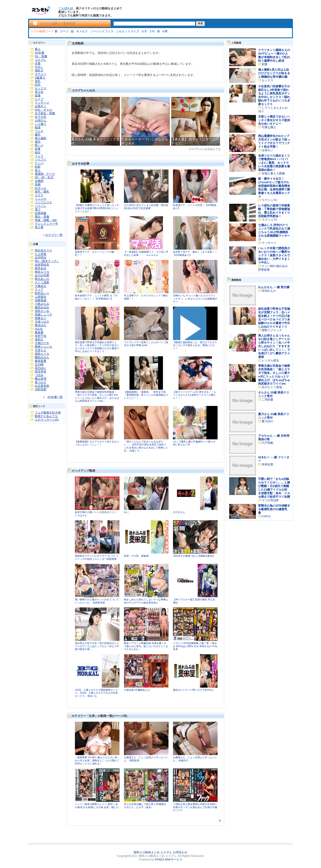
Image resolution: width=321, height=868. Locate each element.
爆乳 (38, 135)
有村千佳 (41, 336)
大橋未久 (41, 286)
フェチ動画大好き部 (48, 413)
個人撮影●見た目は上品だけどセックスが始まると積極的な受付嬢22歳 (274, 73)
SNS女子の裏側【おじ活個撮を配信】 (194, 556)
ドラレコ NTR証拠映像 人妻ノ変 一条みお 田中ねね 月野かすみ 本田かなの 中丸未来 (195, 646)
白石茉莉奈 (42, 386)
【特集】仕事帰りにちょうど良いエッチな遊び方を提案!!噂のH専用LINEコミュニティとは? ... (97, 208)
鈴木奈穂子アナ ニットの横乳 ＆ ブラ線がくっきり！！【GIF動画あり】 (96, 297)
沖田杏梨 (41, 389)
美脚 (38, 184)
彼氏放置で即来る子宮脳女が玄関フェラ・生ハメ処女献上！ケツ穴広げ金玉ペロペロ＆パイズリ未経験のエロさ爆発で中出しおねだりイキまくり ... (97, 347)
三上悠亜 (41, 254)
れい (126, 512)
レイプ (39, 99)
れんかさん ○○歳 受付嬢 (274, 287)
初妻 (265, 64)
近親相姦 (41, 213)
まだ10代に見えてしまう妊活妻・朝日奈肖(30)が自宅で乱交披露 (146, 207)
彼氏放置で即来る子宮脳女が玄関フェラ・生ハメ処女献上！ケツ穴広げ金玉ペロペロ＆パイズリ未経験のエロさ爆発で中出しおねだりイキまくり (274, 318)
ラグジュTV (269, 200)
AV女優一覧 (55, 397)
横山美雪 (41, 379)
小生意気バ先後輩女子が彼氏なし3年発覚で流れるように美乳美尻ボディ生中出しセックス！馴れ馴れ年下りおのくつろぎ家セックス (274, 95)
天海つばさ (42, 322)
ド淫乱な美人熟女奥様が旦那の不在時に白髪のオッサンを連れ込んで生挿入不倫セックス (195, 807)
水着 (38, 63)
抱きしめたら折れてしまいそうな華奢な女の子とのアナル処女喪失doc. (146, 601)
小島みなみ (42, 304)
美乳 (38, 81)
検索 (200, 23)
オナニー (41, 74)
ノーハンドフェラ (102, 31)
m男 (165, 31)
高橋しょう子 (43, 315)
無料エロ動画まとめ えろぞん (153, 852)
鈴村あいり (42, 293)
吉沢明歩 (41, 258)
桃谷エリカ (42, 272)
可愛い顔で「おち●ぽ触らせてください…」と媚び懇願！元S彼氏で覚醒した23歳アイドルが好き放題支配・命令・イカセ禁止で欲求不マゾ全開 (274, 488)
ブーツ (64, 31)
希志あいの (42, 279)
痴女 (38, 152)
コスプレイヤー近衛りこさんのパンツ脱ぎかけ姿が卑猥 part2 (146, 344)
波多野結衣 (42, 265)
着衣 (38, 142)
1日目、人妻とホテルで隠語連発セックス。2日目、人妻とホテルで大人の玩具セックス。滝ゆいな (96, 693)
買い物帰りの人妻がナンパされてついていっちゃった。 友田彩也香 (97, 601)
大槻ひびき (42, 343)
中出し (39, 67)
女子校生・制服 (45, 113)
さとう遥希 (42, 282)
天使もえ (41, 350)
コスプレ (41, 60)
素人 (38, 49)
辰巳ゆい (41, 368)
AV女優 (39, 53)
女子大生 (41, 117)
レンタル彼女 (270, 360)
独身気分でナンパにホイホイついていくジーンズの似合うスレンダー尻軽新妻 (97, 557)
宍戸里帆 (267, 443)
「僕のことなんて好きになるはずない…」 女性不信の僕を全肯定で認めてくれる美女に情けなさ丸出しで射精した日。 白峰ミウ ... (146, 446)
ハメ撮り (41, 124)
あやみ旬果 (42, 275)
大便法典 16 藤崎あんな (137, 690)
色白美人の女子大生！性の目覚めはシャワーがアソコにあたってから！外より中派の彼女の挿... (97, 646)
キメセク (82, 31)
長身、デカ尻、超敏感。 (137, 556)
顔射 (38, 167)
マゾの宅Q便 (270, 500)
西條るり (41, 318)
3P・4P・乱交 (44, 177)
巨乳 (38, 85)
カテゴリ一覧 (54, 235)
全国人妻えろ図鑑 (273, 173)
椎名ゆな (41, 325)
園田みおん (42, 357)
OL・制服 (41, 56)
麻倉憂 (39, 332)
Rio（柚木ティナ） (47, 261)
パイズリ (41, 160)
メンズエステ (43, 202)
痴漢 (38, 127)
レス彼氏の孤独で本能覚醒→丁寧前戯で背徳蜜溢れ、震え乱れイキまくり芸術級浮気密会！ (274, 211)
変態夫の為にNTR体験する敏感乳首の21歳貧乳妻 (274, 509)
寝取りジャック (272, 330)
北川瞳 (39, 364)
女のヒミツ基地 (272, 387)
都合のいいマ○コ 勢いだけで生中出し (194, 690)
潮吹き (39, 70)
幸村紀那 (267, 464)
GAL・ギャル (43, 110)
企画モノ (41, 106)
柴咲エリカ (42, 354)
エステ (39, 195)
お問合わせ (180, 852)
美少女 (39, 92)
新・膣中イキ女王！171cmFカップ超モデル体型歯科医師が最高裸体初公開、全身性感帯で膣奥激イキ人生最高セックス (274, 188)
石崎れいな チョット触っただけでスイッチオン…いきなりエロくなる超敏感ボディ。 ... (195, 299)
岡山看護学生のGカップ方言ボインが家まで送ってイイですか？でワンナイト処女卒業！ (274, 141)
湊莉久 (39, 339)
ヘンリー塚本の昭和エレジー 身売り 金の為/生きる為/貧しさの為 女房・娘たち (97, 806)
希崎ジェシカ (43, 347)
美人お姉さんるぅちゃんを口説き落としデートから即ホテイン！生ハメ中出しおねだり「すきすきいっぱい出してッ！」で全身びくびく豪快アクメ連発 (274, 346)
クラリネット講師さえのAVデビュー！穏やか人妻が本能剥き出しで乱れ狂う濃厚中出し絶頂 (274, 55)
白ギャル (41, 188)
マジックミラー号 (46, 224)
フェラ (39, 156)
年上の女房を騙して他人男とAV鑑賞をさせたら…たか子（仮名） (145, 806)
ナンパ (39, 163)
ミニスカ (41, 199)
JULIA (39, 329)
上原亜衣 (41, 297)
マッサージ (42, 103)
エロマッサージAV (47, 420)
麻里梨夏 (41, 361)
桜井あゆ (41, 268)
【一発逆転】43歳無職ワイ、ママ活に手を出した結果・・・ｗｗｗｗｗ (146, 253)
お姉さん (41, 120)
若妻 (38, 149)
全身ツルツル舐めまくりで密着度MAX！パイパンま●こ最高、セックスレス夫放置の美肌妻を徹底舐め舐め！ (274, 163)
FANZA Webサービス (168, 859)
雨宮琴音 (41, 372)
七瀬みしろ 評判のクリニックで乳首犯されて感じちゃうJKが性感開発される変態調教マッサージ (274, 232)
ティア (39, 290)
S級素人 (40, 78)
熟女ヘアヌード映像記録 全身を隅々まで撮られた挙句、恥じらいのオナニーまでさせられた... (146, 646)
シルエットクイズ (128, 31)
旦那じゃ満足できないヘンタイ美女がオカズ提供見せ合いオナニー (274, 120)
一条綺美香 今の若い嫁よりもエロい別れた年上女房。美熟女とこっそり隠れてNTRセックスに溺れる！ (97, 760)
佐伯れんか (269, 291)
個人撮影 (41, 138)
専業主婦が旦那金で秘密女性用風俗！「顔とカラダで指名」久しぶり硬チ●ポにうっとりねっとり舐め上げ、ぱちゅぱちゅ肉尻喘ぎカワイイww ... (97, 396)
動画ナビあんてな (46, 416)
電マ (38, 209)
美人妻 (39, 227)
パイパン (41, 206)
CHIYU (266, 516)
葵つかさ (41, 382)
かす (144, 31)
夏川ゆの (267, 421)
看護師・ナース (45, 174)
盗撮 (38, 95)
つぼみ (39, 375)
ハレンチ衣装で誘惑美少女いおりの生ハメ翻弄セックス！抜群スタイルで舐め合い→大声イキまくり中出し (274, 255)
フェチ (39, 131)
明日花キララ (43, 250)
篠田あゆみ (42, 307)
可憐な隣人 (269, 127)
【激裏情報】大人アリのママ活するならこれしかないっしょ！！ (97, 443)
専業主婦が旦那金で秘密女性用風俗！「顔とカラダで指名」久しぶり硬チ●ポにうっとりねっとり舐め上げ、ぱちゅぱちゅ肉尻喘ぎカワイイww (274, 375)
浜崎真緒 (41, 300)
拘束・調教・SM (46, 220)
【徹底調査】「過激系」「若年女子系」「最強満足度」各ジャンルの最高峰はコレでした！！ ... (146, 395)
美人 (38, 170)
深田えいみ (42, 311)
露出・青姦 (42, 217)
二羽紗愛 (267, 400)
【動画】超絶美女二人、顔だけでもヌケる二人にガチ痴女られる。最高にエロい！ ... (195, 345)
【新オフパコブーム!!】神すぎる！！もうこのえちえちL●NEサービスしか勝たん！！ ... (194, 395)
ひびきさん (179, 512)
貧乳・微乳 (42, 192)
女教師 (39, 181)
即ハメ (39, 145)
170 (152, 31)
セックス (41, 88)
